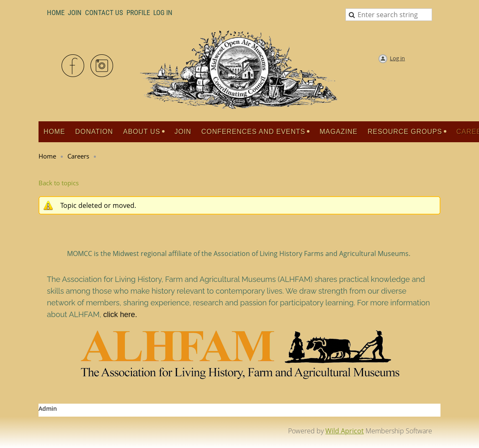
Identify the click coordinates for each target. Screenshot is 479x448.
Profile (138, 13)
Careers (78, 156)
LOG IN (163, 13)
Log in (397, 58)
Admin (48, 408)
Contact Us (104, 13)
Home (56, 13)
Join (75, 13)
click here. (120, 315)
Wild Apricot (345, 431)
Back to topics (59, 183)
